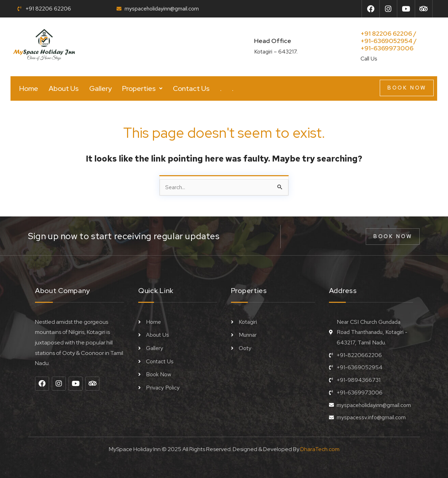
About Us (64, 88)
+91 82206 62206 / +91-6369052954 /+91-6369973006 (389, 41)
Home (29, 88)
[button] (142, 88)
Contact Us (191, 88)
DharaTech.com (320, 449)
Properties (142, 88)
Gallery (100, 88)
